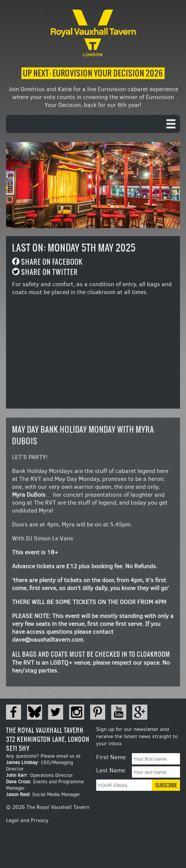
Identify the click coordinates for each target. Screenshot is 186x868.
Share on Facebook (52, 262)
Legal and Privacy (27, 820)
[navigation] (93, 124)
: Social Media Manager (43, 794)
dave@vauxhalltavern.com (48, 640)
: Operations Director (39, 775)
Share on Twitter (49, 272)
